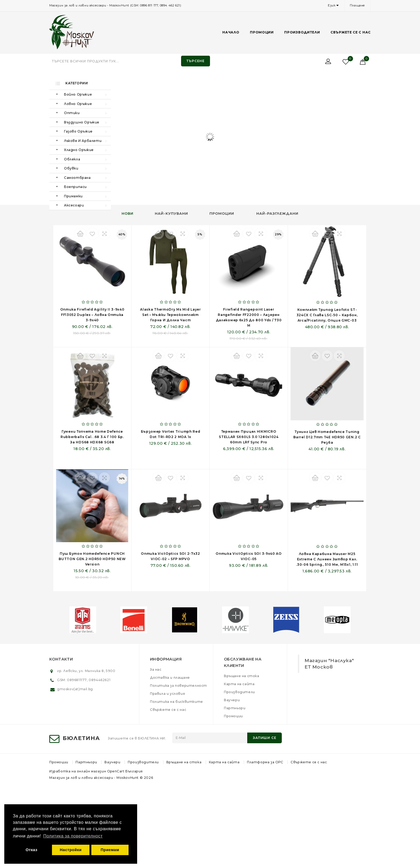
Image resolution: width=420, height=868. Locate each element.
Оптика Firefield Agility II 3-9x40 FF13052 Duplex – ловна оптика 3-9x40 (92, 315)
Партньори (235, 708)
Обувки (71, 168)
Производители (302, 32)
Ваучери (232, 700)
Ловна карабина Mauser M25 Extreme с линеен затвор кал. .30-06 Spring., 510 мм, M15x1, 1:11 (327, 559)
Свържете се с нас (351, 32)
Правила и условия (167, 694)
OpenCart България (125, 771)
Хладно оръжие (79, 150)
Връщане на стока (242, 676)
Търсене (196, 61)
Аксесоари (74, 205)
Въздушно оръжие (82, 122)
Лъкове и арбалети (83, 141)
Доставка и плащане (170, 678)
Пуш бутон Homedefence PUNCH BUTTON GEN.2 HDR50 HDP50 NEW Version (92, 559)
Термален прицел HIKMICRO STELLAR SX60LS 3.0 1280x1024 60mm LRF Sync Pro (249, 437)
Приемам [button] (110, 850)
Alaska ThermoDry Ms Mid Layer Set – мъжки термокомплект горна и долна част (170, 315)
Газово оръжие (78, 131)
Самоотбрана (77, 178)
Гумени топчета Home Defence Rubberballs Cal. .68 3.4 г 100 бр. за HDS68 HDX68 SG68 (92, 437)
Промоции (262, 32)
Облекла (72, 159)
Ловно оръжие (78, 104)
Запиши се (265, 738)
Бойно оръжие (78, 94)
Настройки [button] (71, 850)
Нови (127, 213)
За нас (156, 669)
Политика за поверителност (179, 686)
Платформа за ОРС (265, 762)
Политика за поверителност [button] (73, 836)
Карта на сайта (239, 684)
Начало (231, 32)
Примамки (73, 196)
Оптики (72, 113)
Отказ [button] (32, 850)
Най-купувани (171, 213)
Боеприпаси (75, 187)
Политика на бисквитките (177, 702)
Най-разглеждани (277, 213)
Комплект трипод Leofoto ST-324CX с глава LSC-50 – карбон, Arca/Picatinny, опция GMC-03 (327, 315)
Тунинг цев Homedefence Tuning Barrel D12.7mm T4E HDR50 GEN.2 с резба (327, 437)
